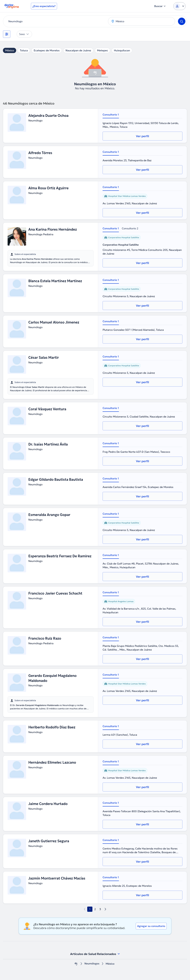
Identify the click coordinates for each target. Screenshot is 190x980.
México (10, 50)
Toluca (24, 50)
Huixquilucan (122, 50)
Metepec (102, 50)
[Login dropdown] (179, 6)
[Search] (182, 21)
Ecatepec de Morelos (47, 50)
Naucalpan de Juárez (78, 50)
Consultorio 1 (111, 115)
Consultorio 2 (130, 228)
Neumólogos (92, 964)
